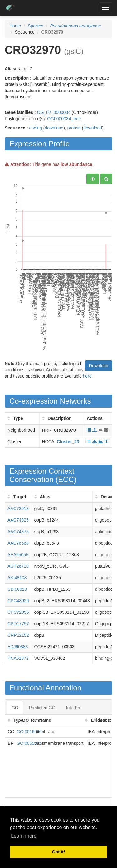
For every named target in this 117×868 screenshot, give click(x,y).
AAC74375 (18, 532)
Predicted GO (42, 708)
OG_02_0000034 (54, 112)
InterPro (74, 708)
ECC (66, 479)
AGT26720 (18, 566)
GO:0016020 (29, 732)
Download (99, 366)
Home (15, 26)
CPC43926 (18, 601)
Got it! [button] (58, 852)
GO (15, 708)
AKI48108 (17, 578)
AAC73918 (18, 509)
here (87, 376)
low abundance (76, 164)
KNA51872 (18, 658)
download (54, 128)
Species (36, 26)
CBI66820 (17, 589)
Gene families (19, 112)
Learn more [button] (24, 836)
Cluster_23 (68, 442)
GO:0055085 (29, 743)
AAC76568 (18, 543)
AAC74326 (18, 520)
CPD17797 (18, 624)
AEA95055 (18, 555)
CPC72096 (18, 612)
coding (36, 128)
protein (74, 128)
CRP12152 (18, 635)
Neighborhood (21, 430)
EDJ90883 (18, 647)
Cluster (14, 442)
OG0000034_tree (64, 119)
